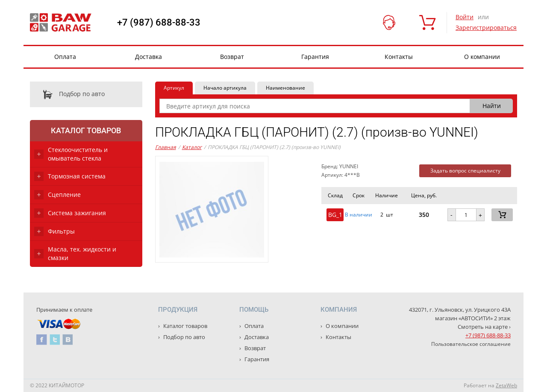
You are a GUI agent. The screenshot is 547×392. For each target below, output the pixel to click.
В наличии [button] (359, 215)
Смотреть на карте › (484, 327)
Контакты (399, 57)
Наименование (285, 88)
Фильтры (61, 231)
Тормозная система (77, 176)
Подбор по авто (67, 94)
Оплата (65, 57)
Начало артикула (225, 88)
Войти (465, 17)
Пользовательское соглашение (471, 344)
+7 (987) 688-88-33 (159, 23)
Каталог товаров (86, 130)
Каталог (192, 147)
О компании (482, 57)
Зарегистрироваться (486, 28)
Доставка (149, 57)
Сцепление (64, 195)
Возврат (232, 57)
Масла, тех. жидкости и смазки (82, 253)
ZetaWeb (506, 385)
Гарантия (315, 57)
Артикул (174, 88)
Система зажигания (77, 213)
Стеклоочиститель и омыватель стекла (78, 154)
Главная (166, 147)
